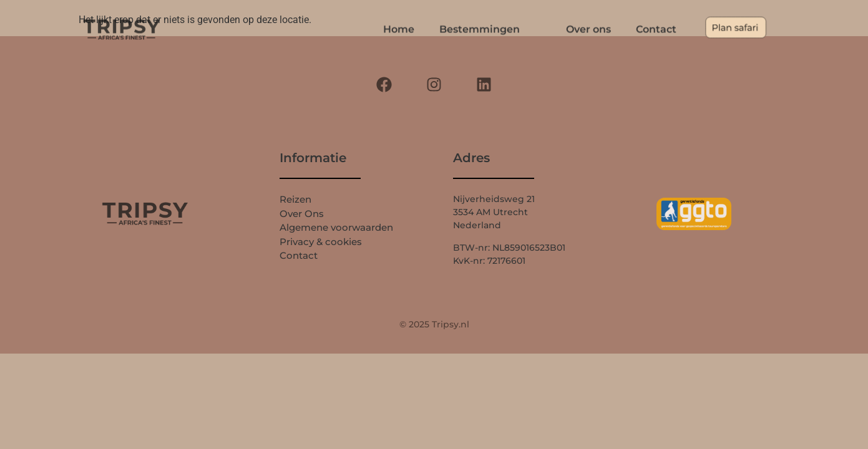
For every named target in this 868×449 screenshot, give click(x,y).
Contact (656, 30)
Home (420, 30)
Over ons (588, 30)
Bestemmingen (501, 30)
